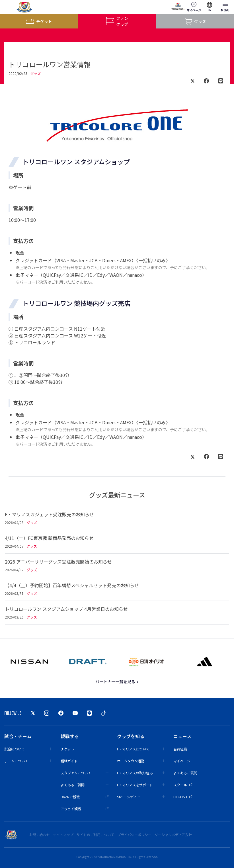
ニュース (182, 736)
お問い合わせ (40, 835)
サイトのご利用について (95, 835)
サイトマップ (63, 835)
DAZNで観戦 (85, 797)
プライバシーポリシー (134, 835)
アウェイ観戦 (85, 809)
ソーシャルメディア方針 (173, 835)
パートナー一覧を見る (117, 681)
